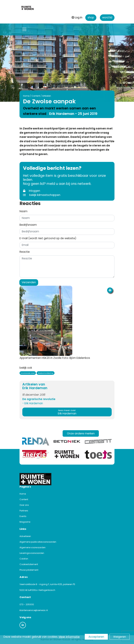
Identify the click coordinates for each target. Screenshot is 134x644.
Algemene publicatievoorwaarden (38, 542)
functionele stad (28, 373)
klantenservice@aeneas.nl (34, 610)
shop (91, 17)
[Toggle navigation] (24, 29)
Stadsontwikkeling (45, 373)
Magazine (25, 522)
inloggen (32, 191)
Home (23, 96)
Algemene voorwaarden (33, 547)
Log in (77, 17)
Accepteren (96, 637)
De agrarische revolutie (39, 399)
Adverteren (25, 536)
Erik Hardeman (67, 412)
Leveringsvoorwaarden (32, 553)
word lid (107, 17)
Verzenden (29, 282)
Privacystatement (29, 570)
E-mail (48, 238)
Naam (23, 211)
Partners (24, 511)
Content (33, 96)
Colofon (24, 559)
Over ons (24, 505)
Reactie (25, 252)
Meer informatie (69, 637)
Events (23, 516)
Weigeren (120, 637)
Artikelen (44, 96)
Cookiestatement (29, 564)
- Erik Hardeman (33, 403)
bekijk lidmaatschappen (42, 195)
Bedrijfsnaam (28, 225)
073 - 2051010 (27, 604)
